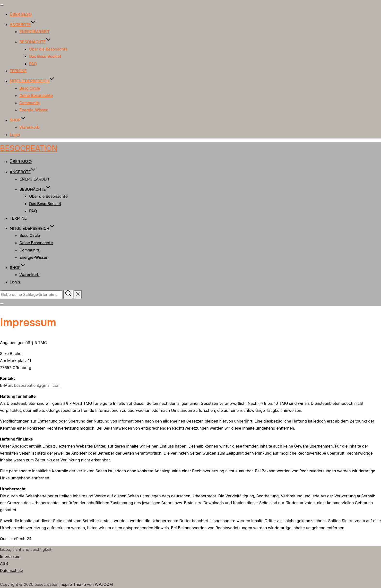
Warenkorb (30, 127)
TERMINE (18, 71)
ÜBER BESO (21, 14)
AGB (4, 563)
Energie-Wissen (34, 110)
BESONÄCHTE (35, 42)
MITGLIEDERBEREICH (32, 81)
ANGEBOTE (23, 25)
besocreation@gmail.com (37, 385)
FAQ (33, 64)
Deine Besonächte (36, 96)
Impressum (10, 556)
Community (30, 103)
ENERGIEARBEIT (35, 32)
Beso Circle (30, 88)
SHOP (18, 120)
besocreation (29, 148)
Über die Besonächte (48, 49)
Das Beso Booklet (45, 56)
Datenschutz (12, 571)
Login (15, 135)
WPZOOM (104, 584)
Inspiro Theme (73, 584)
